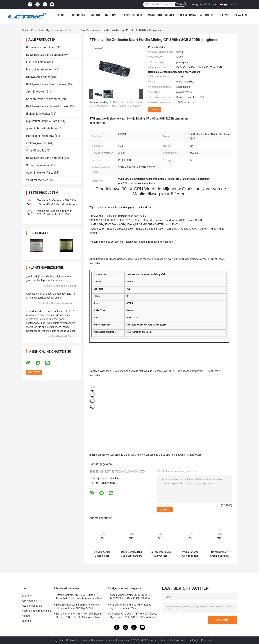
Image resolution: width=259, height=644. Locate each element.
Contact (155, 109)
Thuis (62, 15)
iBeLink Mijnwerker (38, 114)
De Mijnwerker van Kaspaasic (45, 55)
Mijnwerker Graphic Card (59, 30)
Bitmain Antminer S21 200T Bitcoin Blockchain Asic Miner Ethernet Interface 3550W (79, 597)
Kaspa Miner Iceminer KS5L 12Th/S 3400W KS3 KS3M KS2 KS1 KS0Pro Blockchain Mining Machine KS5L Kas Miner (131, 597)
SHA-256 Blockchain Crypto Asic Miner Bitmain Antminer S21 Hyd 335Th (78, 606)
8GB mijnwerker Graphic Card (113, 455)
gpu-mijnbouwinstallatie (41, 128)
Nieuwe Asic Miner (38, 77)
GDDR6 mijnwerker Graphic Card (184, 455)
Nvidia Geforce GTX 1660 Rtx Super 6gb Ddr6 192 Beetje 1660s (190, 554)
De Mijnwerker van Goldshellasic (47, 84)
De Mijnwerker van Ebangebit (45, 158)
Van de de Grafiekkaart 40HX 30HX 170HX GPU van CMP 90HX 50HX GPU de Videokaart (57, 204)
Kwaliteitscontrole (161, 15)
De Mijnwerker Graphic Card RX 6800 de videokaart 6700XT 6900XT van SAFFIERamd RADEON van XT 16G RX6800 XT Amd (219, 554)
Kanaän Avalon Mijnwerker (43, 99)
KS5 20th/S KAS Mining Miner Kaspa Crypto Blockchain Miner (130, 606)
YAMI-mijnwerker (37, 180)
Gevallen (240, 15)
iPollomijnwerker (37, 143)
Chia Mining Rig (36, 151)
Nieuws (224, 15)
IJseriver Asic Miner (39, 62)
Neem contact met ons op (197, 15)
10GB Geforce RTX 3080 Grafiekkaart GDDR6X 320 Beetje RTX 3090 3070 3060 (131, 554)
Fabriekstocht (132, 15)
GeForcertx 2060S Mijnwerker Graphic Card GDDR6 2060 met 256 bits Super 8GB (161, 554)
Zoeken (180, 4)
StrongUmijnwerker (38, 165)
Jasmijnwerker (35, 92)
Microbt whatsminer (39, 69)
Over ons (111, 15)
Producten (78, 15)
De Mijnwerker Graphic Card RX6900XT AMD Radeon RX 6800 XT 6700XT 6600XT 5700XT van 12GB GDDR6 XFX (102, 554)
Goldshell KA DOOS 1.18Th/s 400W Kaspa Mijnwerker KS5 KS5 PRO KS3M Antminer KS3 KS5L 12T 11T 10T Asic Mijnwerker (134, 616)
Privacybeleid (57, 640)
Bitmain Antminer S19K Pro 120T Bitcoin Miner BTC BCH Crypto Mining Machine (79, 615)
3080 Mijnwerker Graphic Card (147, 455)
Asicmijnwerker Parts (40, 173)
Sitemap (26, 621)
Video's (95, 15)
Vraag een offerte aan (204, 4)
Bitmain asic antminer (40, 47)
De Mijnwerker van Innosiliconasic (48, 106)
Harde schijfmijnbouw (40, 136)
